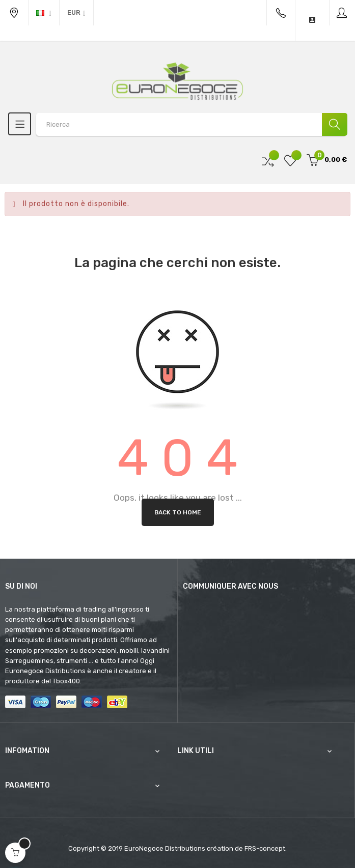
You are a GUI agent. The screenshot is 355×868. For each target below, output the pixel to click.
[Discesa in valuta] (76, 13)
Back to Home (178, 512)
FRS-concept (265, 848)
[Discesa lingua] (44, 13)
